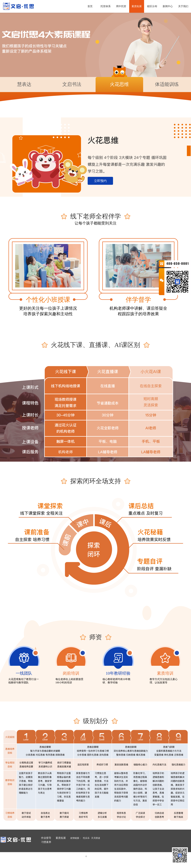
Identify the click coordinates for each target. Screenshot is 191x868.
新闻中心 (168, 6)
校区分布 (152, 6)
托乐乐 (86, 838)
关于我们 (183, 6)
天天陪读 (96, 838)
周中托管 (121, 6)
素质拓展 (137, 6)
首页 (90, 6)
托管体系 (106, 6)
